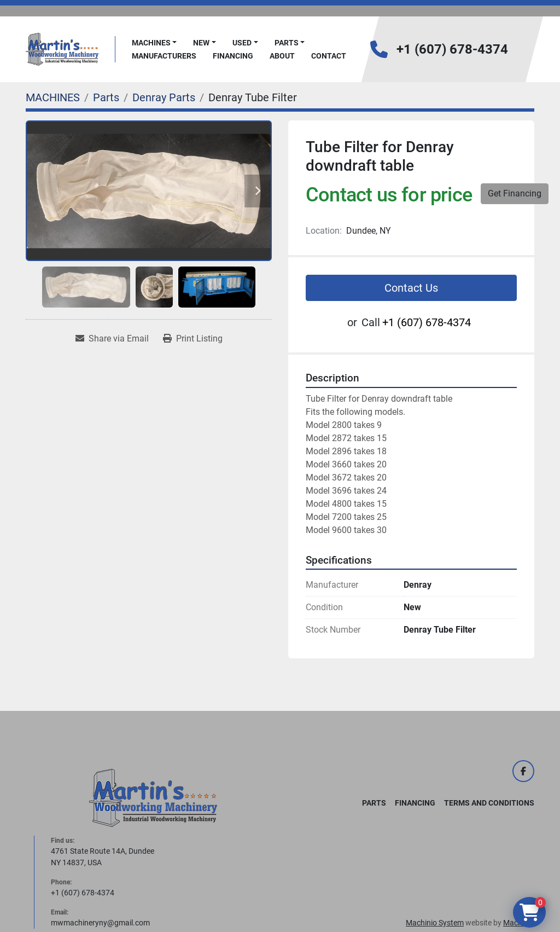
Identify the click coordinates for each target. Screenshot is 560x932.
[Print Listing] (193, 339)
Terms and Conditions (489, 803)
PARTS (287, 43)
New (201, 43)
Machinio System (435, 923)
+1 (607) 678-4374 (452, 49)
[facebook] (523, 771)
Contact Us (411, 288)
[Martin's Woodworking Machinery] (153, 797)
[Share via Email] (112, 339)
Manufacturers (164, 56)
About (282, 56)
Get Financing (515, 193)
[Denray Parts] (164, 97)
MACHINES (151, 43)
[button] (154, 43)
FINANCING (233, 56)
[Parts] (106, 97)
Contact (329, 56)
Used (242, 43)
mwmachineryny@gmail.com (100, 923)
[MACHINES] (53, 97)
